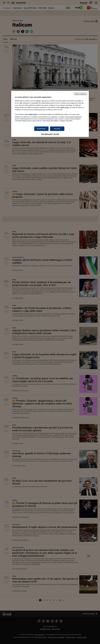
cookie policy (65, 107)
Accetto (57, 128)
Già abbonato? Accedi (50, 134)
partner (17, 117)
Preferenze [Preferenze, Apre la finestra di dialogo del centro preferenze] (41, 128)
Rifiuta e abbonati (80, 94)
